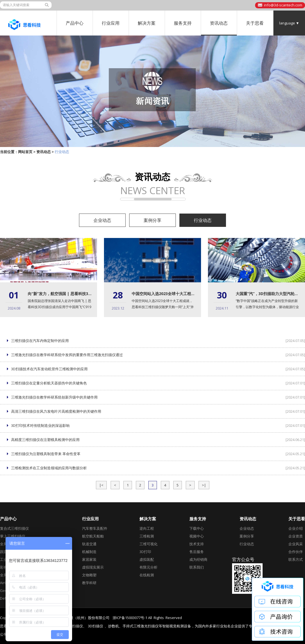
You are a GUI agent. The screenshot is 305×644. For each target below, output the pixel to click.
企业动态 (102, 220)
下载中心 (197, 528)
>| (204, 485)
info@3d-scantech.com (283, 5)
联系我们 (197, 567)
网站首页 (25, 152)
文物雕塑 (89, 575)
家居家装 (89, 559)
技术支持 (197, 544)
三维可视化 (148, 544)
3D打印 (145, 552)
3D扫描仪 (96, 626)
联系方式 (296, 559)
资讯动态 (219, 23)
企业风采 (296, 544)
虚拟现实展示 (93, 567)
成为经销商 (198, 559)
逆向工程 (147, 528)
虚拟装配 (147, 559)
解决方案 (147, 23)
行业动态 (203, 220)
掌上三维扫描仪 (13, 536)
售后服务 (197, 552)
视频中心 (197, 536)
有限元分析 (148, 567)
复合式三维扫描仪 (14, 528)
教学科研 (89, 583)
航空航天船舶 (93, 536)
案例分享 (152, 220)
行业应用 (111, 23)
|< (101, 485)
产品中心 (75, 23)
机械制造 (89, 552)
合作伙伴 (296, 552)
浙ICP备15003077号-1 (130, 618)
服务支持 (183, 23)
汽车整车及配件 (95, 528)
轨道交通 (89, 544)
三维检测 (147, 536)
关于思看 (255, 23)
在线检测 (147, 575)
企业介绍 (296, 528)
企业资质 (296, 536)
